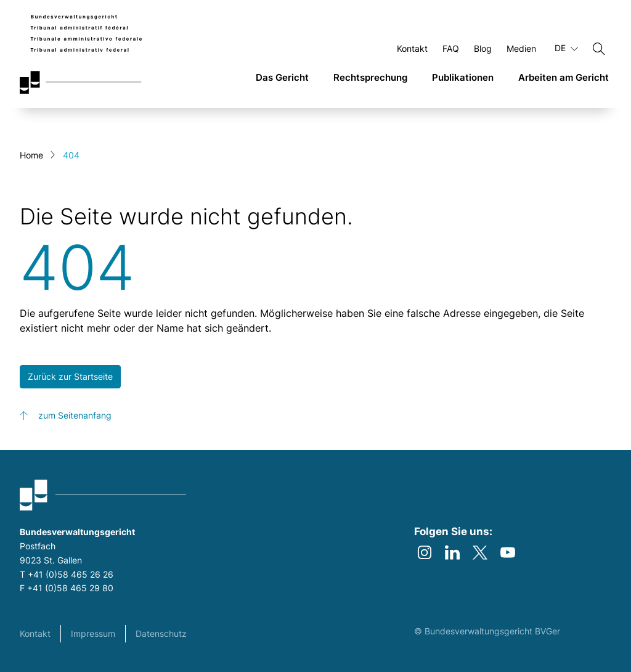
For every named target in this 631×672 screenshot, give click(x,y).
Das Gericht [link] (282, 77)
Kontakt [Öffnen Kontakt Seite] (412, 48)
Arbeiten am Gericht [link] (564, 77)
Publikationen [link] (463, 77)
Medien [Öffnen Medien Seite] (521, 48)
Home (31, 155)
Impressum (93, 633)
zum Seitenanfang (75, 415)
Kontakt (35, 633)
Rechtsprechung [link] (370, 77)
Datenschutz (161, 633)
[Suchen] (599, 49)
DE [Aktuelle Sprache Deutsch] (566, 48)
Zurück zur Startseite (70, 376)
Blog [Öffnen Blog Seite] (483, 48)
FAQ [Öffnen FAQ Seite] (451, 48)
